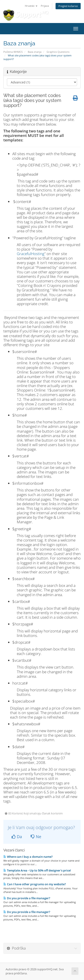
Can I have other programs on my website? (35, 884)
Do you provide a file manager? (27, 898)
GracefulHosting (31, 254)
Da (17, 837)
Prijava (45, 6)
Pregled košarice (68, 6)
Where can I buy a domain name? (28, 857)
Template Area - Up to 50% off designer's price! (37, 870)
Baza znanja (35, 52)
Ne (36, 837)
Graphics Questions (58, 52)
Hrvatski (31, 6)
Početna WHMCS (13, 52)
